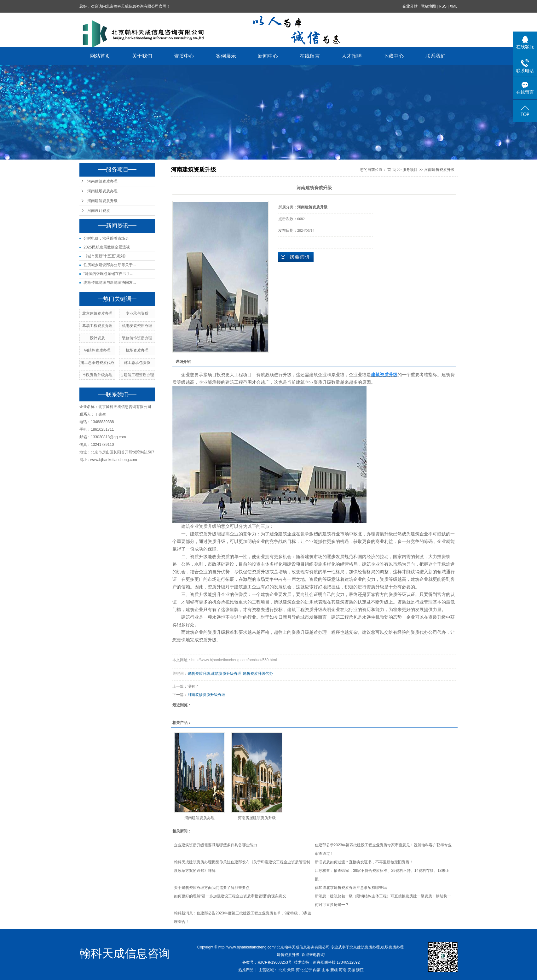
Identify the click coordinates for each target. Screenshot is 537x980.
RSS (443, 6)
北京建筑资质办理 (97, 313)
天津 (291, 970)
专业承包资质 (137, 313)
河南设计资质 (99, 211)
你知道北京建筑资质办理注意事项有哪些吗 (351, 888)
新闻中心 (268, 56)
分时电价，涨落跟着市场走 (106, 238)
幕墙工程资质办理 (97, 326)
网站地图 (428, 6)
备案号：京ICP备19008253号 (267, 962)
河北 (300, 970)
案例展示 (226, 56)
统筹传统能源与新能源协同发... (110, 283)
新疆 (334, 970)
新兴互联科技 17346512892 (336, 962)
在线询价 (296, 257)
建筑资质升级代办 (258, 674)
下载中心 (394, 56)
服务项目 (410, 170)
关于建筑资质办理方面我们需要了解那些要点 (212, 888)
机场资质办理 (137, 350)
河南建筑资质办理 (102, 181)
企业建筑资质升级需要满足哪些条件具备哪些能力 (216, 845)
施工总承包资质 (137, 363)
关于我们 (142, 56)
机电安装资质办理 (137, 326)
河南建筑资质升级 (102, 201)
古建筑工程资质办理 (137, 375)
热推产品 (246, 970)
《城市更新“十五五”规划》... (107, 256)
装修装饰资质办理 (137, 338)
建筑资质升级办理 (226, 674)
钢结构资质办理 (97, 350)
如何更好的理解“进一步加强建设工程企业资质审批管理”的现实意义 (230, 896)
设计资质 (97, 338)
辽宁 (308, 970)
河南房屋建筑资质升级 (257, 818)
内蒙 (317, 970)
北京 (282, 970)
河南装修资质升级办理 (206, 695)
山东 (326, 970)
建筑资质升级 (199, 674)
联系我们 (436, 56)
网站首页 (101, 56)
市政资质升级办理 (97, 375)
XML (454, 6)
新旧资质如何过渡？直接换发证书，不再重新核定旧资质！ (364, 862)
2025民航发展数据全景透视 (107, 247)
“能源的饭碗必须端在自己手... (108, 274)
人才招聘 (352, 56)
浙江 (360, 970)
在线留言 (310, 56)
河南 (343, 970)
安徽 (351, 970)
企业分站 (410, 6)
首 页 (392, 170)
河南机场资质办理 (102, 191)
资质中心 (184, 56)
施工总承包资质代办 (97, 363)
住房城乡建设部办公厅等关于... (110, 265)
